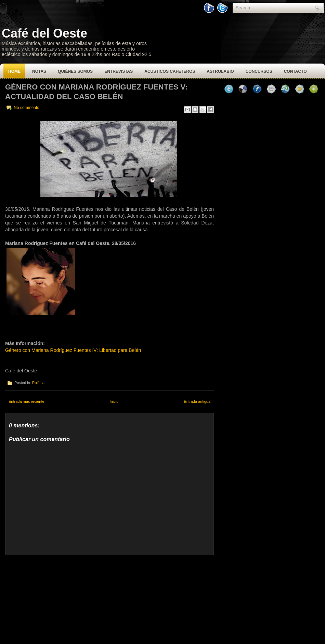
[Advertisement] (56, 598)
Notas (39, 71)
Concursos (259, 71)
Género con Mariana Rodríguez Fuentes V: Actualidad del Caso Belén (96, 92)
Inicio (114, 401)
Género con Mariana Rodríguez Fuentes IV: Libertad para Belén (73, 350)
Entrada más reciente (27, 401)
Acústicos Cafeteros (170, 71)
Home (14, 71)
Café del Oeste (44, 33)
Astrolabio (220, 71)
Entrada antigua (197, 401)
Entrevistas (119, 71)
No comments (26, 108)
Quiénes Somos (75, 71)
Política (38, 383)
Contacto (295, 71)
